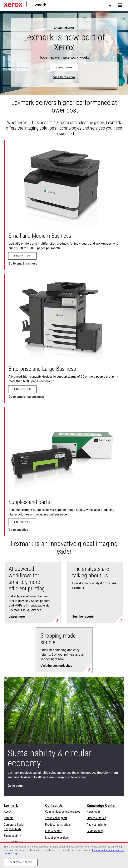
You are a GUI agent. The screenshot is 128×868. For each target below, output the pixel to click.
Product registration (58, 825)
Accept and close (21, 862)
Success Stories (96, 818)
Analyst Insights (97, 825)
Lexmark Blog (95, 831)
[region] (64, 855)
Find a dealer (53, 831)
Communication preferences (63, 812)
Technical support (56, 818)
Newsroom (93, 812)
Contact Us (54, 806)
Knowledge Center (101, 806)
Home (49, 5)
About (7, 812)
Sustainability (12, 836)
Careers (9, 818)
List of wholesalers (57, 838)
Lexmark (11, 806)
